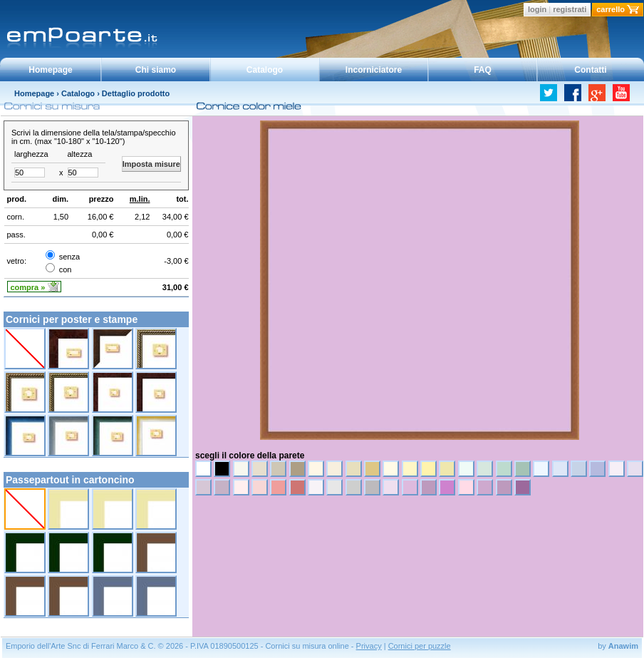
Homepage (50, 70)
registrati (570, 9)
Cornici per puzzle (420, 646)
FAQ (483, 70)
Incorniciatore (374, 70)
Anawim (623, 646)
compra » (28, 287)
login (537, 9)
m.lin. (140, 199)
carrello (611, 9)
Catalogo (265, 70)
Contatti (590, 70)
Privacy (369, 646)
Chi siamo (156, 70)
